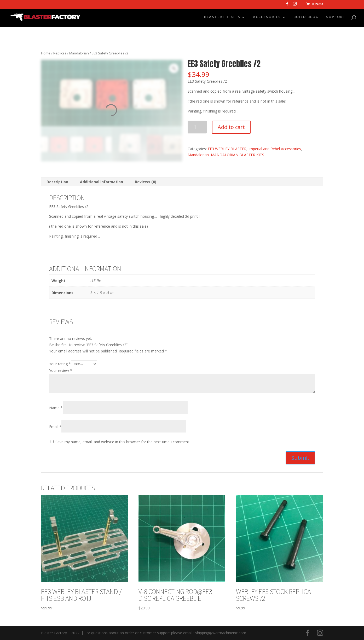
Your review (61, 370)
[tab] (57, 182)
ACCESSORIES (267, 18)
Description (57, 182)
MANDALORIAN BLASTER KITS (238, 155)
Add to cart (231, 127)
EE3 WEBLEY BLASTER (227, 149)
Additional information (102, 182)
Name (56, 408)
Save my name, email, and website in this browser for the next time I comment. (123, 442)
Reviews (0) (146, 182)
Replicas (60, 53)
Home (46, 53)
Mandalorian (79, 53)
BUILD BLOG (306, 18)
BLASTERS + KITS (222, 18)
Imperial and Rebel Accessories (275, 149)
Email (55, 427)
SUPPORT (336, 18)
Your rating (60, 364)
